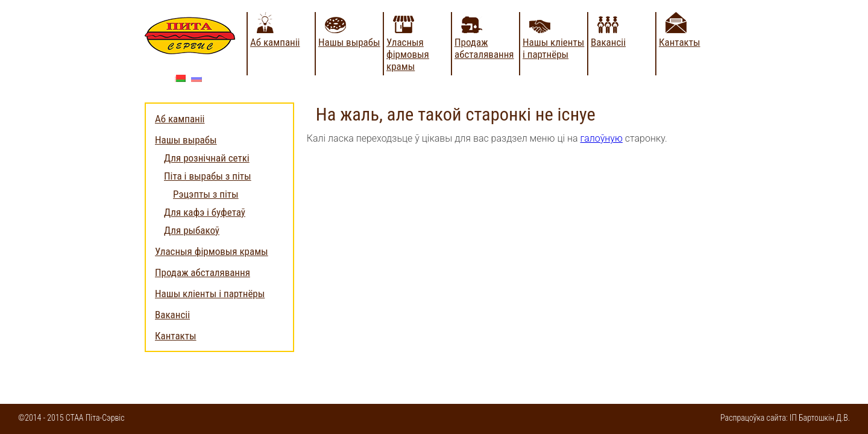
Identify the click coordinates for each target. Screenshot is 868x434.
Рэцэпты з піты (206, 194)
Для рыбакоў (192, 230)
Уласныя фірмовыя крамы (408, 54)
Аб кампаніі (275, 42)
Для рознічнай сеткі (207, 158)
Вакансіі (608, 42)
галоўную (602, 138)
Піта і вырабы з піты (208, 176)
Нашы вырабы (349, 42)
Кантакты (680, 42)
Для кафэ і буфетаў (205, 212)
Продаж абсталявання (484, 48)
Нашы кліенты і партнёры (553, 48)
